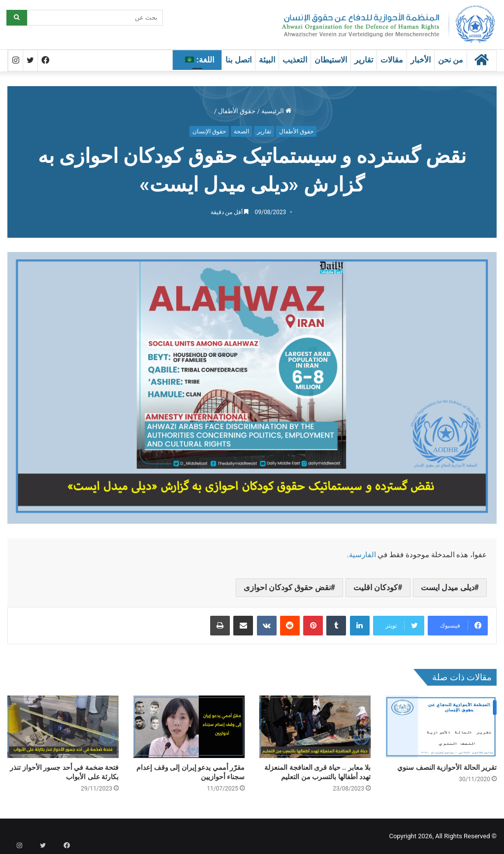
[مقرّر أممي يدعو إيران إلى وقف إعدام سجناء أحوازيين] (189, 727)
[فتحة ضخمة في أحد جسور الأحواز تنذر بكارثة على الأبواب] (63, 727)
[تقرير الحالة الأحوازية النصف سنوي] (441, 727)
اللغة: (200, 60)
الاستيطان (331, 60)
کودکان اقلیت (376, 587)
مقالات (392, 60)
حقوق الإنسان (209, 131)
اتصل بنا (238, 60)
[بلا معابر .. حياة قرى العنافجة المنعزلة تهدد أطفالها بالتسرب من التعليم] (315, 727)
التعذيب (295, 60)
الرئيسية (276, 111)
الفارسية (362, 555)
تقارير (364, 60)
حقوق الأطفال (237, 111)
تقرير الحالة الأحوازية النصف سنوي (447, 767)
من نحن (451, 60)
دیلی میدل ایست (448, 587)
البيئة (267, 60)
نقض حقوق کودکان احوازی (287, 587)
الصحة (241, 131)
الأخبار (421, 60)
